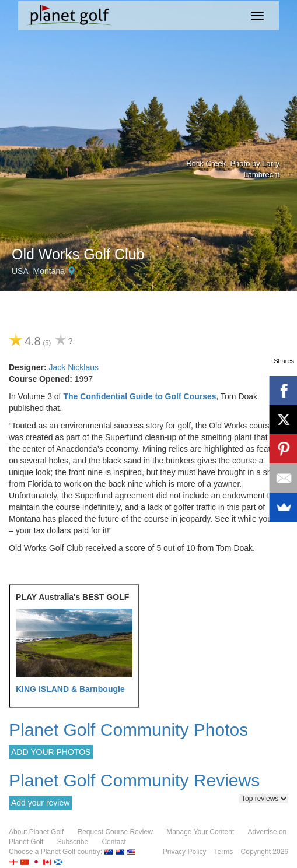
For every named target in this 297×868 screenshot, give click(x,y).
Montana (49, 271)
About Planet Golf (36, 832)
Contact (113, 842)
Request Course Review (115, 832)
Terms (224, 852)
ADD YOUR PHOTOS (51, 752)
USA (20, 271)
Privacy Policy (185, 852)
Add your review (40, 803)
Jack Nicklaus (74, 367)
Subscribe (73, 842)
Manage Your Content (200, 832)
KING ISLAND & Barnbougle (70, 689)
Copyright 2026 (265, 852)
